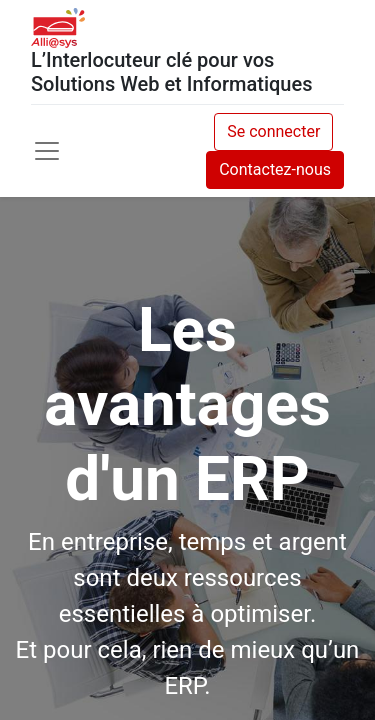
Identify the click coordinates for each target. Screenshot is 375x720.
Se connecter (273, 131)
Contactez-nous (275, 169)
